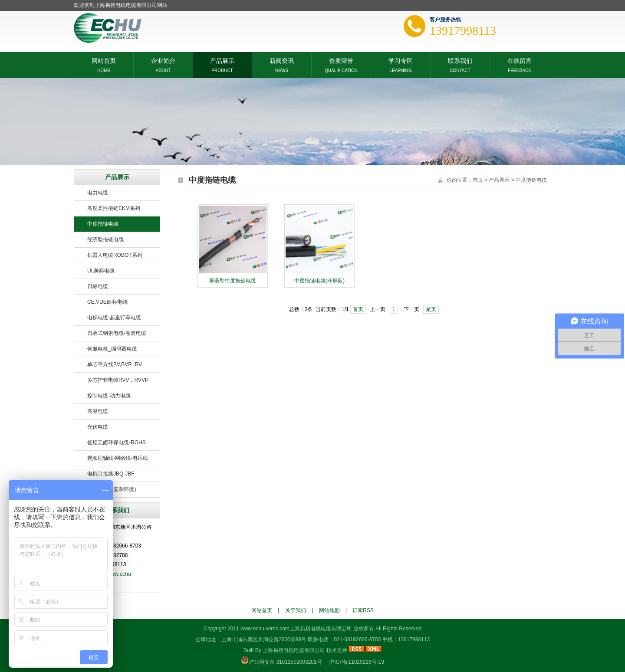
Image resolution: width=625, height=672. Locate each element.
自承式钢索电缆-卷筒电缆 (117, 333)
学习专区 (401, 60)
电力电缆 (98, 193)
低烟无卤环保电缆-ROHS (117, 443)
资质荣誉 (341, 60)
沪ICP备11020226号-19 (357, 662)
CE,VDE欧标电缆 (107, 302)
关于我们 (296, 610)
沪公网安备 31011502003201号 (285, 662)
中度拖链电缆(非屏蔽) (319, 281)
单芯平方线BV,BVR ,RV (115, 364)
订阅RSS (363, 610)
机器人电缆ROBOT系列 (115, 255)
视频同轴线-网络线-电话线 (118, 458)
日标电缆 (98, 286)
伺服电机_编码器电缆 (112, 349)
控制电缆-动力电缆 (109, 396)
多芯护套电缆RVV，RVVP (118, 380)
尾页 (431, 309)
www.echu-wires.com (265, 629)
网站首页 (104, 60)
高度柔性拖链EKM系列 (114, 208)
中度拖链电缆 (103, 224)
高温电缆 (98, 411)
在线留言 (520, 60)
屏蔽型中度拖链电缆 (233, 281)
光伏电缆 (98, 427)
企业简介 (163, 60)
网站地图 (329, 610)
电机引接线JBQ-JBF (111, 474)
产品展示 (222, 60)
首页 (478, 180)
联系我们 (460, 60)
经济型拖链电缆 (105, 239)
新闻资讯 (282, 60)
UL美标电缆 (101, 271)
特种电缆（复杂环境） (113, 489)
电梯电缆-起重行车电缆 (114, 318)
